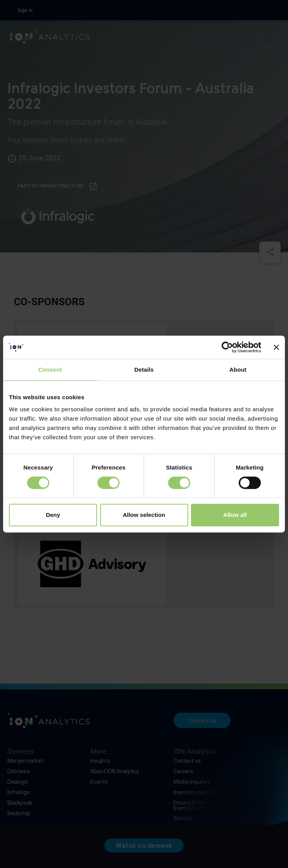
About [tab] (238, 370)
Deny (53, 515)
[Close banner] (276, 347)
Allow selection (144, 515)
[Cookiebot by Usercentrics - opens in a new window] (227, 347)
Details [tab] (144, 370)
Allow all (235, 515)
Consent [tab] (50, 370)
